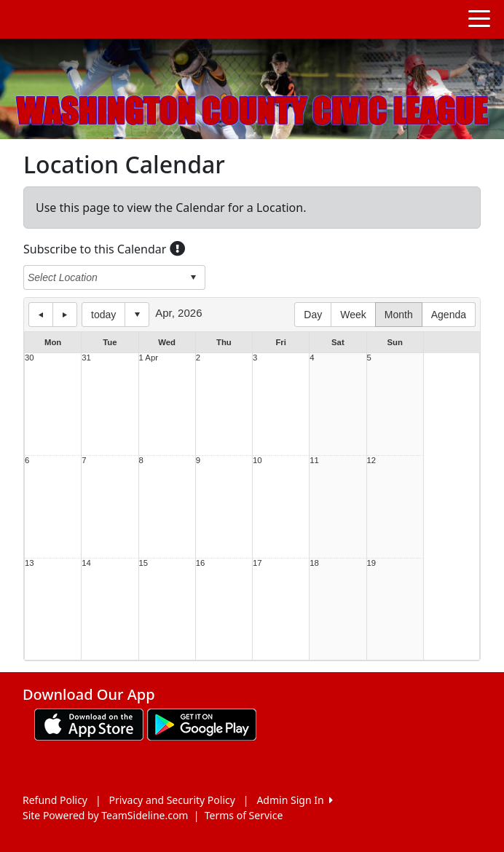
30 (29, 358)
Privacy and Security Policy (172, 800)
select (193, 277)
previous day (41, 315)
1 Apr (149, 358)
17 (257, 563)
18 (314, 563)
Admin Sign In (294, 800)
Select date (137, 315)
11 (314, 461)
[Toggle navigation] (479, 17)
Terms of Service (244, 815)
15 (144, 563)
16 (201, 563)
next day (65, 315)
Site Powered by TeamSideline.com (105, 815)
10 (257, 461)
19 (372, 563)
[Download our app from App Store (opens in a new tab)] (89, 723)
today (103, 315)
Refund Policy (55, 800)
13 (29, 563)
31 (86, 358)
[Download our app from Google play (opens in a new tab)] (202, 723)
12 (372, 461)
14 (86, 563)
